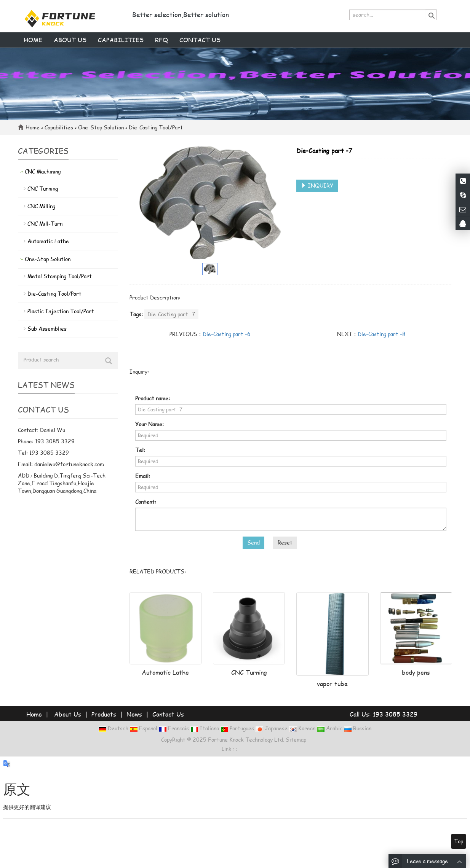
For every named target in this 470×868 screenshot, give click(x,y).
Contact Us (168, 714)
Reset (285, 542)
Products (104, 714)
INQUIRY (317, 186)
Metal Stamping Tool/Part (60, 276)
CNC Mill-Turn (45, 224)
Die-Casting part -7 (171, 314)
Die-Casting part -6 (227, 334)
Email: (143, 476)
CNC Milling (41, 206)
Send (253, 542)
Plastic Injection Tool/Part (61, 311)
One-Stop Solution (101, 127)
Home (33, 40)
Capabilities (121, 40)
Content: (146, 502)
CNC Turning (249, 672)
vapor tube (332, 684)
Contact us (200, 40)
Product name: (153, 398)
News (134, 714)
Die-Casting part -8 (382, 334)
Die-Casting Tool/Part (155, 127)
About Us (68, 714)
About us (70, 40)
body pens (416, 672)
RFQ (161, 40)
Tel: (140, 450)
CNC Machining (43, 171)
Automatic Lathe (165, 672)
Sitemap (296, 740)
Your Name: (149, 424)
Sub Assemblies (47, 329)
